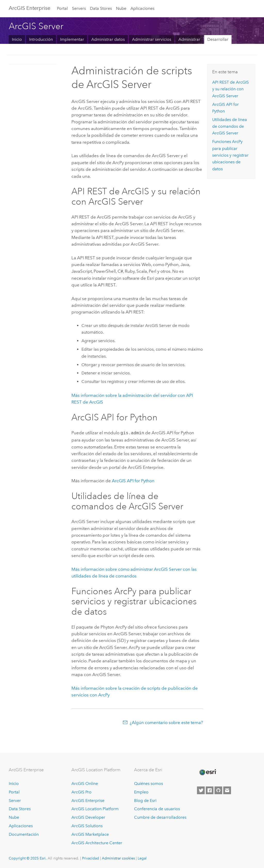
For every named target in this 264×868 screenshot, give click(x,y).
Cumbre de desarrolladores (160, 817)
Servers (79, 8)
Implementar (72, 39)
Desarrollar (218, 39)
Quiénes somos (148, 783)
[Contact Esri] (227, 790)
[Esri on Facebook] (210, 790)
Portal (62, 8)
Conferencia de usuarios (157, 808)
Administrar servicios (152, 39)
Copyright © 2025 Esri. (28, 858)
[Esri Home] (208, 772)
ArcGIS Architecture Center (97, 842)
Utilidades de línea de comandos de (230, 126)
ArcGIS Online (85, 783)
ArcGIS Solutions (87, 825)
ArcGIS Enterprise (30, 8)
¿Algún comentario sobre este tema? (166, 722)
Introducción (41, 39)
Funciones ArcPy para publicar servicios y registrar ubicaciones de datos (230, 155)
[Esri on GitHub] (218, 790)
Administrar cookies (118, 858)
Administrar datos (108, 39)
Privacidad (90, 858)
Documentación (24, 834)
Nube (121, 8)
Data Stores (101, 8)
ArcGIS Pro (81, 791)
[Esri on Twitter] (201, 790)
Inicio (17, 39)
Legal (142, 858)
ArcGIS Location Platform (95, 808)
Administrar (189, 39)
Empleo (141, 791)
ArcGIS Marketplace (90, 834)
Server (15, 800)
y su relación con (230, 89)
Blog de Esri (145, 800)
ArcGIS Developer (88, 817)
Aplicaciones (142, 8)
